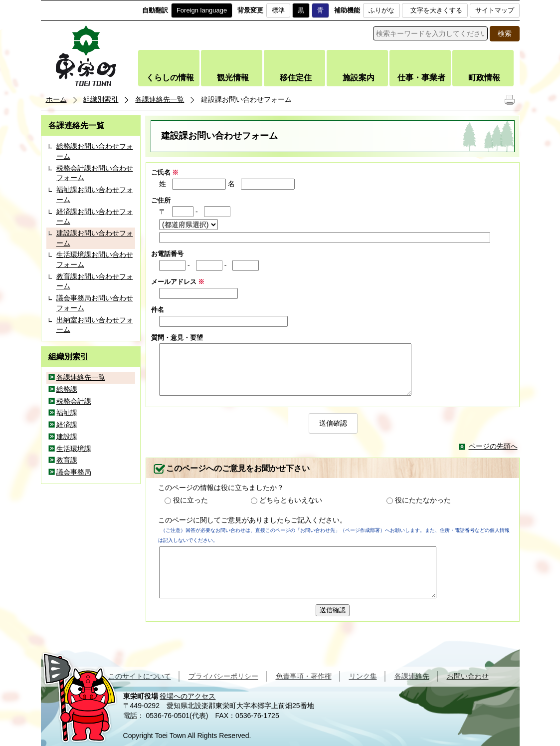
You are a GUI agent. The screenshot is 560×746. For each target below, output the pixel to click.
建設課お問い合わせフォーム (95, 238)
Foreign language (202, 10)
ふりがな (381, 10)
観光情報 (233, 78)
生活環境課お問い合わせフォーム (95, 259)
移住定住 (296, 78)
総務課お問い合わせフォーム (95, 151)
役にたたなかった (423, 500)
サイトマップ (495, 10)
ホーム (56, 99)
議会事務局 (74, 472)
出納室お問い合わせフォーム (95, 325)
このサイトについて (140, 676)
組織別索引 (101, 99)
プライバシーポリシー (223, 676)
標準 (278, 10)
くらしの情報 (170, 78)
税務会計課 (74, 401)
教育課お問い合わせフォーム (95, 281)
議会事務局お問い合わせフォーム (95, 303)
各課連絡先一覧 (160, 99)
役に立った (190, 500)
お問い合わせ (468, 676)
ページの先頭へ (493, 446)
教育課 (67, 460)
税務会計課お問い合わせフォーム (95, 173)
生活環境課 (74, 449)
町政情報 (484, 78)
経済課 (67, 425)
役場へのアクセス (187, 696)
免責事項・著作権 (304, 676)
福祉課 (67, 413)
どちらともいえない (291, 500)
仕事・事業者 (421, 78)
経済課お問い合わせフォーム (95, 217)
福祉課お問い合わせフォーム (95, 195)
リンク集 (363, 676)
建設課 (67, 437)
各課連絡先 (412, 676)
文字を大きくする (436, 10)
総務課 (67, 389)
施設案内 (359, 78)
